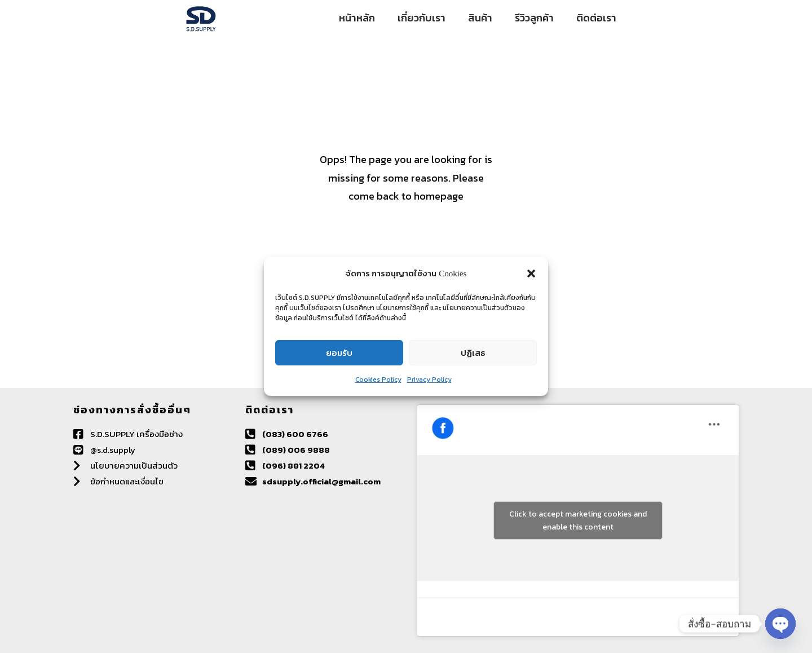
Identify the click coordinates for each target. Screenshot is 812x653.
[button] (531, 273)
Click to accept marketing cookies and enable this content (578, 520)
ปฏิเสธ (473, 353)
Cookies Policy (378, 380)
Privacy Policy (429, 380)
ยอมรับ (339, 353)
